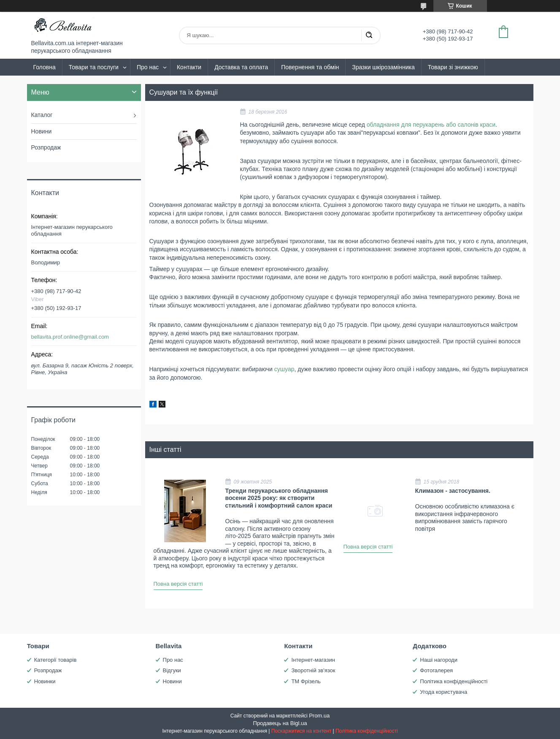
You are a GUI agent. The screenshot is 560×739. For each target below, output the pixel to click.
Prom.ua (319, 716)
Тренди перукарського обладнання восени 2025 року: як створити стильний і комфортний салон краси (279, 498)
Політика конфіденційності (454, 681)
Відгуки (172, 670)
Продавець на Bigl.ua (280, 723)
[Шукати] (369, 35)
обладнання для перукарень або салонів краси (431, 125)
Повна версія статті (178, 584)
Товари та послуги (94, 67)
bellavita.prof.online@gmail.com (70, 337)
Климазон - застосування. (453, 491)
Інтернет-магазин (313, 660)
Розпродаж (46, 147)
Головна (45, 67)
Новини (42, 131)
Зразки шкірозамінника (383, 67)
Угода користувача (444, 692)
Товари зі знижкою (453, 67)
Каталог (42, 115)
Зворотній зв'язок (313, 670)
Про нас (148, 67)
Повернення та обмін (310, 67)
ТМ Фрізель (306, 681)
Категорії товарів (55, 660)
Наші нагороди (439, 660)
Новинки (45, 681)
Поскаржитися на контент (301, 731)
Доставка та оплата (241, 67)
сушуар (284, 369)
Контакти (189, 67)
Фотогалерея (436, 670)
